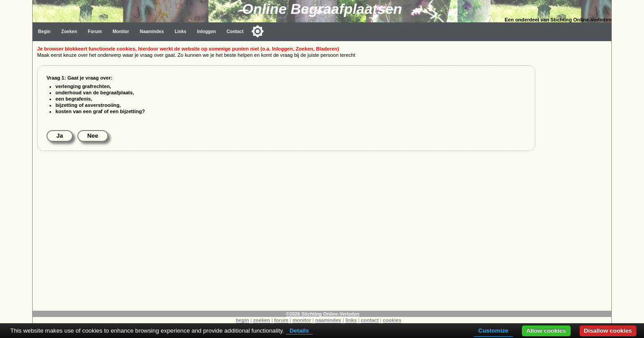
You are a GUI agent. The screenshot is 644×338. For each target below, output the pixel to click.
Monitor (121, 32)
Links (180, 32)
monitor (302, 320)
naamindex (328, 320)
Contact (235, 32)
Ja (60, 136)
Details (299, 331)
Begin (44, 32)
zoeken (262, 320)
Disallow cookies (608, 331)
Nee (93, 136)
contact (370, 320)
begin (242, 320)
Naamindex (152, 32)
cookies (392, 320)
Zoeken (69, 32)
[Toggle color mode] (258, 31)
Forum (95, 32)
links (351, 320)
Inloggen (207, 32)
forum (281, 320)
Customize (493, 331)
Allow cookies (546, 331)
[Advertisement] (576, 175)
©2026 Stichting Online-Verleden (322, 314)
